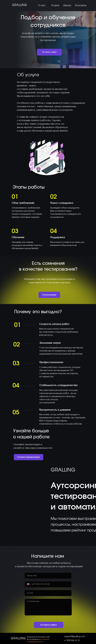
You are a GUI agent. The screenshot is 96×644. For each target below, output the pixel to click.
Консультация (49, 295)
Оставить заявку (49, 52)
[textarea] (48, 607)
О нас (42, 5)
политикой (45, 639)
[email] (48, 593)
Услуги (55, 5)
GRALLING (19, 5)
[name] (48, 576)
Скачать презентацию (28, 457)
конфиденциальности (35, 642)
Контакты (81, 5)
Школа (67, 5)
